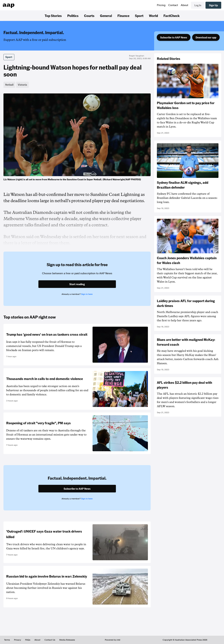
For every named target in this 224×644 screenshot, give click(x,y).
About (184, 5)
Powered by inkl (113, 640)
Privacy (17, 640)
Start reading (77, 284)
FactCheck (172, 16)
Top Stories (53, 16)
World (153, 16)
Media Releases (67, 640)
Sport (139, 16)
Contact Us (50, 640)
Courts (89, 16)
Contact (173, 5)
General (106, 16)
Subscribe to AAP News (174, 37)
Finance (123, 16)
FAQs (28, 640)
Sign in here (87, 294)
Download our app (206, 37)
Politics (73, 16)
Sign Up (213, 5)
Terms (7, 640)
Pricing (161, 5)
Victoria (22, 85)
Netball (9, 85)
